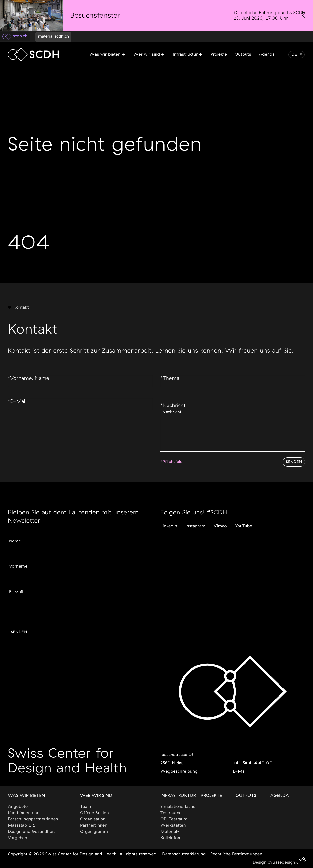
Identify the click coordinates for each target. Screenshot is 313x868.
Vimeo (220, 517)
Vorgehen (18, 838)
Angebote (18, 807)
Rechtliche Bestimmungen (236, 854)
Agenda (280, 796)
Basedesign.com (289, 862)
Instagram (195, 517)
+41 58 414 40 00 (253, 763)
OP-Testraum (174, 819)
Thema (172, 382)
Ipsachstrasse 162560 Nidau (177, 759)
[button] (295, 55)
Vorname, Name (33, 382)
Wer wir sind (96, 796)
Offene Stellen (95, 813)
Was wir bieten (26, 796)
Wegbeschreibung (179, 772)
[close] (303, 16)
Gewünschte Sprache (26, 607)
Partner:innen (94, 826)
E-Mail (19, 407)
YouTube (244, 517)
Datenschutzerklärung (184, 854)
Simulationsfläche (178, 807)
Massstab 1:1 (22, 826)
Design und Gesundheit (31, 832)
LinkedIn (169, 517)
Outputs (246, 796)
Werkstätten (173, 826)
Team (86, 807)
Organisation (93, 819)
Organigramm (94, 832)
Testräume (171, 813)
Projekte (211, 796)
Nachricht (176, 412)
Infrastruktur (178, 796)
